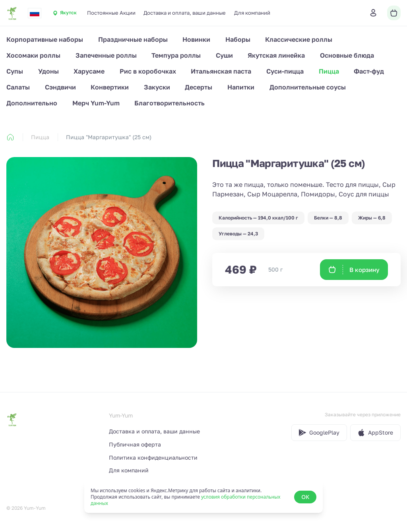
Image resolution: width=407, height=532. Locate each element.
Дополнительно (32, 103)
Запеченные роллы (106, 55)
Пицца (329, 71)
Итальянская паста (221, 71)
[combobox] (35, 13)
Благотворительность (170, 103)
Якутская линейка (276, 55)
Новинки (196, 39)
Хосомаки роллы (33, 55)
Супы (15, 71)
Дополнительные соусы (308, 87)
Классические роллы (299, 39)
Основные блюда (347, 55)
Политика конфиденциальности (153, 457)
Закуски (157, 87)
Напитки (241, 87)
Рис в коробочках (148, 71)
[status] (203, 497)
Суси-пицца (285, 71)
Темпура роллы (176, 55)
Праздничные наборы (133, 39)
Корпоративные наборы (45, 39)
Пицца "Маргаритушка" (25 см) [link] (109, 137)
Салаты (18, 87)
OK (305, 497)
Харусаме (89, 71)
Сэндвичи (60, 87)
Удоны (48, 71)
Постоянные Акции (111, 13)
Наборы (238, 39)
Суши (224, 55)
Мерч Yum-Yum (96, 103)
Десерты (199, 87)
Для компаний (252, 13)
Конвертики (110, 87)
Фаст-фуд (369, 71)
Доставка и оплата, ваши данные (185, 13)
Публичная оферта (135, 444)
